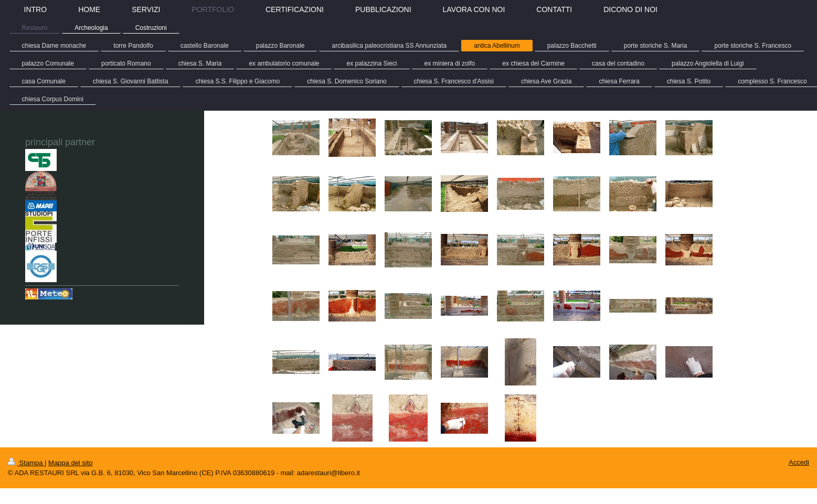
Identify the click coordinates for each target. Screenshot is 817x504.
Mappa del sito (71, 463)
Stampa (26, 463)
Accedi (799, 462)
